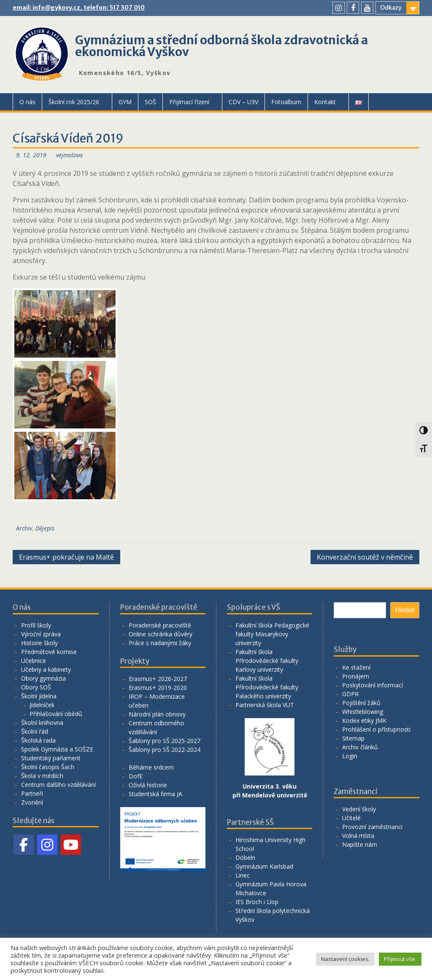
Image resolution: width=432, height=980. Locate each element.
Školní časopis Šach (48, 767)
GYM (125, 102)
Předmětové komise (49, 652)
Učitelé (351, 818)
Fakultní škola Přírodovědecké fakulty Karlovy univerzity (267, 661)
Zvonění (32, 802)
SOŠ (150, 102)
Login (350, 756)
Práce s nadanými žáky (160, 643)
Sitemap (353, 738)
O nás (27, 102)
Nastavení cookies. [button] (345, 959)
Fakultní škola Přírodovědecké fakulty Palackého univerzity (267, 687)
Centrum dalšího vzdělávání (58, 785)
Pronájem (356, 676)
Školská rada (38, 740)
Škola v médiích (42, 776)
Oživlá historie (148, 785)
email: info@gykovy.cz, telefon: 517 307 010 (79, 8)
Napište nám (360, 844)
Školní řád (35, 731)
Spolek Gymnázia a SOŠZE (57, 749)
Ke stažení (356, 667)
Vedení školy (359, 809)
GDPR (350, 694)
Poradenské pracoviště (160, 625)
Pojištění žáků (361, 703)
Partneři (32, 793)
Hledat (405, 610)
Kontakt (325, 102)
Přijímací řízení (189, 102)
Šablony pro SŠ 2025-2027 (165, 741)
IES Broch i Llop (257, 902)
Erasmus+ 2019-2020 (158, 688)
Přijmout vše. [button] (400, 959)
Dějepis (45, 528)
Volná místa (358, 836)
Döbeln (245, 857)
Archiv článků (360, 747)
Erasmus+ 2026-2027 (158, 679)
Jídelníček (42, 705)
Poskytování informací (373, 685)
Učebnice (34, 661)
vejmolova (69, 155)
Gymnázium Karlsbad (264, 866)
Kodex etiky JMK (364, 720)
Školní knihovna (42, 723)
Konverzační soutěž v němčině (365, 557)
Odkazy (391, 8)
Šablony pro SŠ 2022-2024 (165, 750)
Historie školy (39, 643)
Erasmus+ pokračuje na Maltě (66, 557)
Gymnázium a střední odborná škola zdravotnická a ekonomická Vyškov (221, 46)
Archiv (24, 528)
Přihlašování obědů (56, 714)
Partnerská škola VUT (265, 705)
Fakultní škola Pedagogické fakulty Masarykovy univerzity (272, 634)
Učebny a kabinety (46, 669)
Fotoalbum (286, 102)
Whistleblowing (363, 712)
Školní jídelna (39, 696)
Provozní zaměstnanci (372, 827)
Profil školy (36, 625)
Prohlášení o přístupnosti (376, 729)
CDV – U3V (243, 102)
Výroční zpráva (41, 634)
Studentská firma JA (155, 794)
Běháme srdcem (151, 767)
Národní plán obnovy (157, 714)
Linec (243, 875)
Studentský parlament (51, 758)
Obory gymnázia (43, 678)
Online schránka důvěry (161, 634)
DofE (136, 776)
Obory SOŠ (36, 687)
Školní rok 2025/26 (74, 102)
